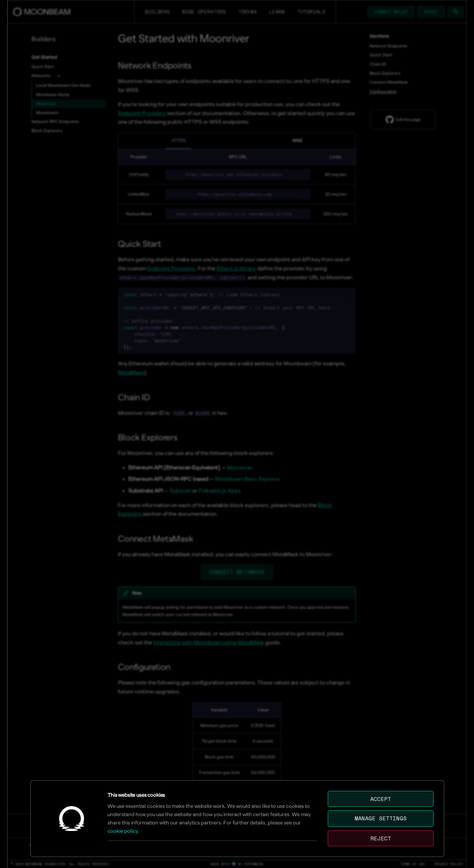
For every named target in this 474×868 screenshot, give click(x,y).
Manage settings (381, 818)
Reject (381, 838)
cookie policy (123, 831)
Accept (381, 799)
